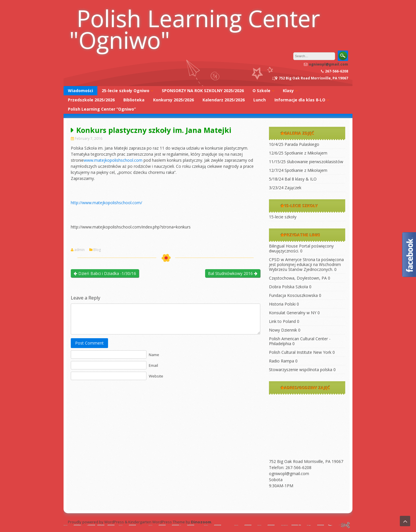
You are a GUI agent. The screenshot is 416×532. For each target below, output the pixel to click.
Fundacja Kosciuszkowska (293, 295)
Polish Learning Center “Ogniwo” (102, 109)
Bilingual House (283, 246)
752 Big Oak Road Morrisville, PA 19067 (306, 461)
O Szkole (261, 91)
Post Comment (89, 343)
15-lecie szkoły (283, 217)
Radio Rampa (282, 361)
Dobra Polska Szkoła (288, 287)
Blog (97, 250)
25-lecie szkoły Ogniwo (126, 91)
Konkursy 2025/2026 (173, 100)
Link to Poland (282, 321)
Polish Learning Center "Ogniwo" (195, 29)
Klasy (288, 91)
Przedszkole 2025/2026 (91, 100)
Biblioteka (134, 100)
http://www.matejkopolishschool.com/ (106, 203)
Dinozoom (201, 522)
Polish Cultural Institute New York (300, 352)
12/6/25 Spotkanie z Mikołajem (298, 153)
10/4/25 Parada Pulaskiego (294, 144)
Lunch (260, 100)
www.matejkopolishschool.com (113, 160)
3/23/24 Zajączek (285, 188)
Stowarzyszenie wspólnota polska (301, 370)
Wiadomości (80, 91)
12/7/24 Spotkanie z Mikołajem (298, 170)
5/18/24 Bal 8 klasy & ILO (293, 179)
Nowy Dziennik (283, 330)
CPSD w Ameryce (285, 260)
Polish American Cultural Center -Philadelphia (300, 341)
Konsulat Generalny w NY (293, 313)
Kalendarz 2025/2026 (224, 100)
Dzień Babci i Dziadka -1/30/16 (105, 273)
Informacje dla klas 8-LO (300, 100)
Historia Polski (282, 304)
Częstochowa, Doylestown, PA (298, 278)
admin (79, 250)
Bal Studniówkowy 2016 (233, 273)
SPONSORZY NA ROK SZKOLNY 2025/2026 (203, 91)
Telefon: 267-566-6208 (290, 467)
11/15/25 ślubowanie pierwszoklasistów (306, 162)
